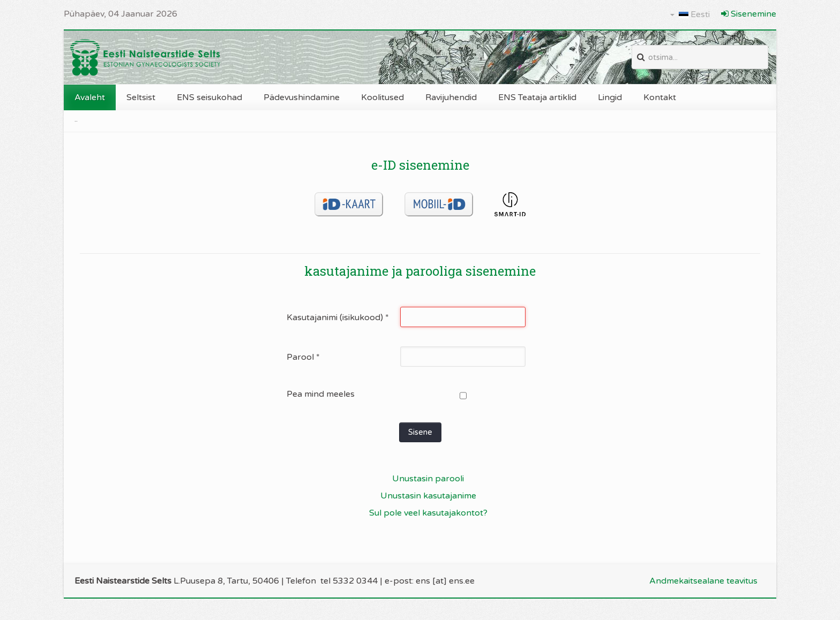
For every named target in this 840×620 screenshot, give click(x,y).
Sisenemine (749, 14)
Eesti (690, 14)
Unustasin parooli (428, 479)
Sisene (420, 432)
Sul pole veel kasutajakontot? (428, 513)
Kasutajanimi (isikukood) (338, 317)
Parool (303, 357)
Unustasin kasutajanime (428, 496)
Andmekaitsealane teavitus (703, 581)
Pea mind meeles (321, 394)
